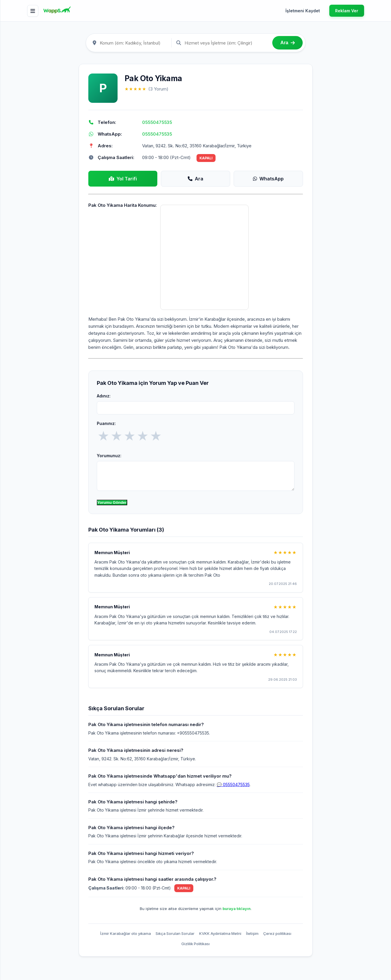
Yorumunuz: (109, 456)
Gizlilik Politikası (195, 944)
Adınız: (104, 396)
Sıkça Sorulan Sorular (175, 933)
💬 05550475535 (233, 784)
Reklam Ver (347, 11)
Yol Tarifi (123, 179)
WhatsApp (268, 179)
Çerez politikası (277, 933)
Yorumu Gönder (112, 502)
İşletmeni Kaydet (303, 11)
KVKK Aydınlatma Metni (220, 933)
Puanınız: (106, 423)
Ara (195, 179)
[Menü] (33, 11)
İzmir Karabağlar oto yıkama (125, 933)
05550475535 (157, 122)
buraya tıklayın (237, 909)
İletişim (252, 933)
